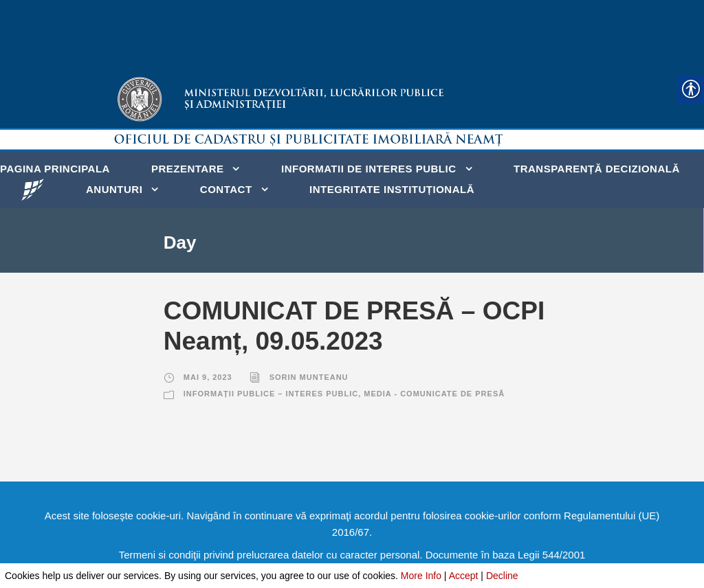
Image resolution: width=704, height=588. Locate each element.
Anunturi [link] (114, 189)
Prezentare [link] (188, 169)
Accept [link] (464, 576)
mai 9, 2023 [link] (208, 377)
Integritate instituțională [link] (392, 189)
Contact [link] (226, 189)
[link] (33, 189)
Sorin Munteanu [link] (309, 377)
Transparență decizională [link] (597, 169)
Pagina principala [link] (55, 169)
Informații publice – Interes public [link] (271, 394)
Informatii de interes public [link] (369, 169)
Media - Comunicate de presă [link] (434, 394)
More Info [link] (421, 576)
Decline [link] (502, 576)
